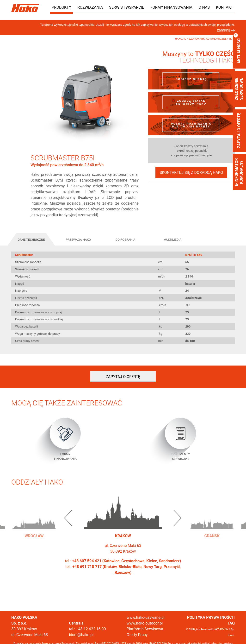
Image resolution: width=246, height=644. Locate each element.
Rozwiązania (90, 7)
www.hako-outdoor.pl (145, 623)
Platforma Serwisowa (145, 629)
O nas (204, 7)
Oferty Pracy (137, 635)
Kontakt (224, 7)
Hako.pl (181, 39)
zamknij (226, 30)
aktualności (237, 48)
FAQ (231, 623)
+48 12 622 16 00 (91, 629)
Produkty (61, 7)
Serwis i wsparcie (127, 7)
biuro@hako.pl (81, 635)
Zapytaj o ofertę (239, 131)
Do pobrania (126, 240)
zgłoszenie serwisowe (239, 89)
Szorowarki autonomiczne (208, 39)
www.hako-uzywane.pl (146, 617)
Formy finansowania (171, 7)
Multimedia (173, 240)
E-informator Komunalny (239, 172)
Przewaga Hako (78, 240)
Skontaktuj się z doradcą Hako (191, 173)
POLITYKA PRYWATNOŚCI (210, 617)
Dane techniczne (31, 240)
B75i (232, 39)
